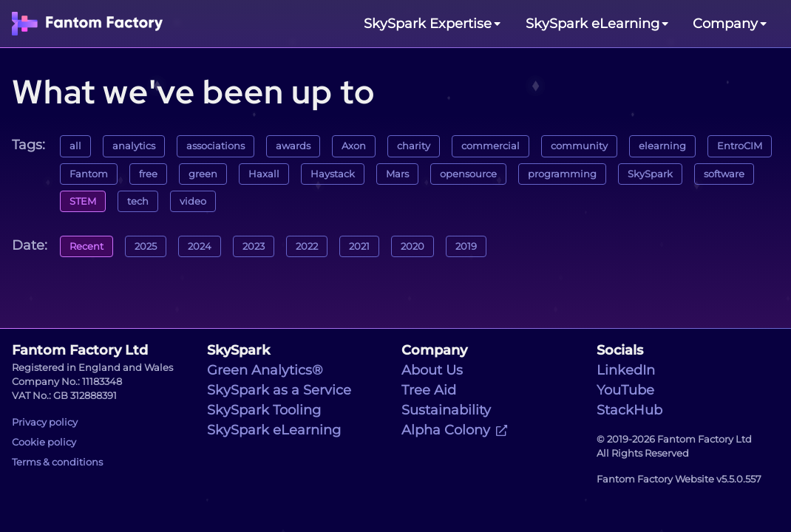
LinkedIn (626, 370)
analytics (134, 146)
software (724, 174)
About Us (432, 370)
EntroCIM (740, 146)
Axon (354, 146)
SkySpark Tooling (264, 410)
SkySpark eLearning (274, 430)
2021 (359, 246)
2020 (413, 246)
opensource (468, 174)
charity (414, 146)
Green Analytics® (265, 370)
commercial (490, 146)
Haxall (264, 174)
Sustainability (446, 410)
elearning (662, 146)
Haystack (333, 174)
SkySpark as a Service (279, 390)
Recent (86, 246)
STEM (83, 201)
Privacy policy (45, 422)
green (203, 174)
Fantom (89, 174)
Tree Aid (429, 390)
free (148, 174)
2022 (307, 246)
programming (562, 174)
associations (215, 146)
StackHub (629, 410)
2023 (254, 246)
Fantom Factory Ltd (80, 350)
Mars (397, 174)
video (193, 201)
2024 (200, 246)
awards (293, 146)
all (75, 146)
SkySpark (650, 174)
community (579, 146)
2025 (146, 246)
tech (138, 201)
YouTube (625, 390)
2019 (466, 246)
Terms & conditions (57, 462)
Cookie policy (44, 442)
